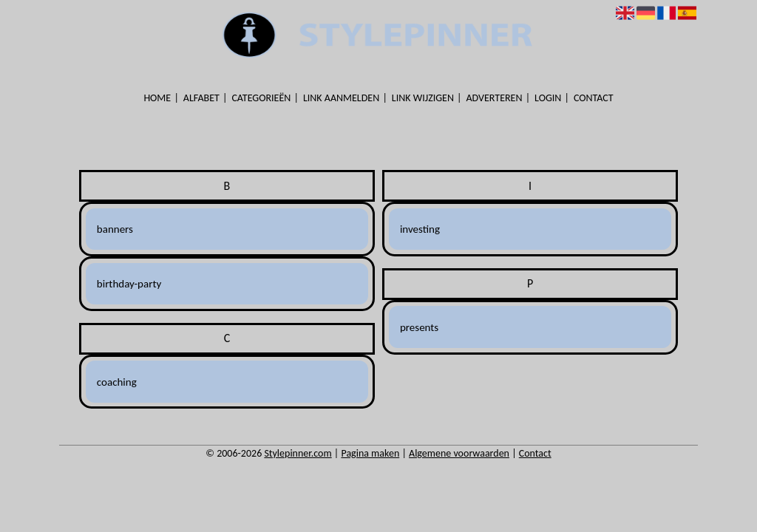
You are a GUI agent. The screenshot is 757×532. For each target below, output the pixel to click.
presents (419, 327)
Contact (594, 98)
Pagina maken (370, 453)
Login (548, 98)
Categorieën (261, 98)
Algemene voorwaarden (459, 453)
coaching (117, 382)
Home (157, 98)
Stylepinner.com (298, 453)
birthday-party (129, 284)
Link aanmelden (341, 98)
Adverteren (495, 98)
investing (420, 229)
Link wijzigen (423, 98)
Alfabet (201, 98)
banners (115, 229)
